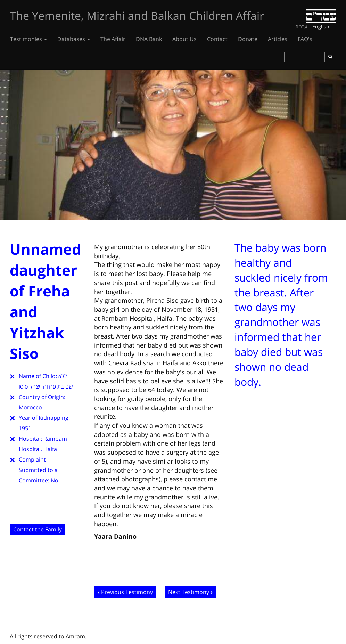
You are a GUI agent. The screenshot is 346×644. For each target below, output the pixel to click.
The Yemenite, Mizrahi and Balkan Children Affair (137, 15)
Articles (278, 39)
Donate (248, 39)
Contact (217, 39)
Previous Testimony (127, 592)
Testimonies (28, 39)
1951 (25, 428)
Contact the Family (38, 529)
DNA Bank (149, 39)
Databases (74, 39)
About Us (184, 39)
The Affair (113, 39)
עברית (301, 27)
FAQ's (305, 39)
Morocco (30, 407)
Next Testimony (189, 592)
